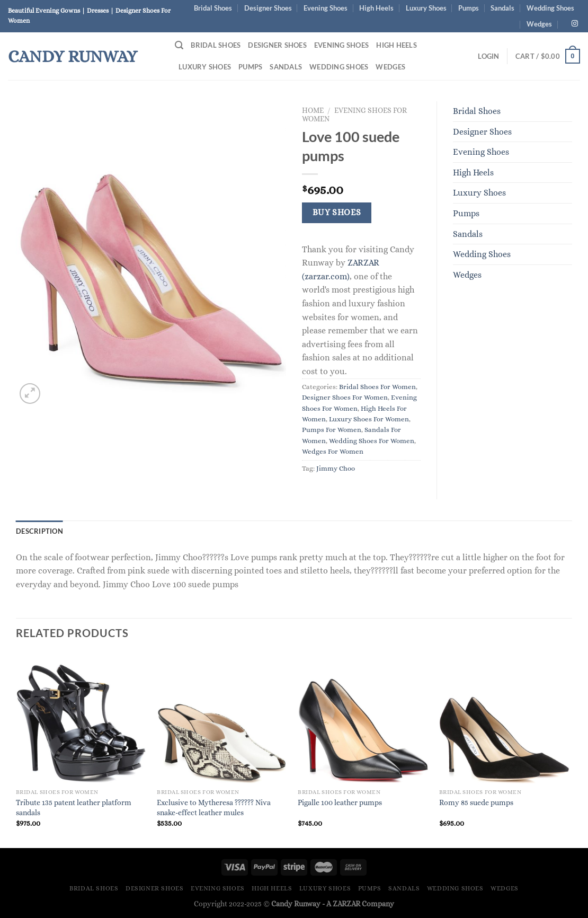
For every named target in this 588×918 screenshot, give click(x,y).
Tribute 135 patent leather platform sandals (74, 807)
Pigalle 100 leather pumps (340, 802)
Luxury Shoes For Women (369, 419)
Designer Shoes (268, 8)
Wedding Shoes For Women (372, 441)
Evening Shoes (326, 8)
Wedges (539, 24)
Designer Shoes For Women (345, 397)
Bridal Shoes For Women (377, 387)
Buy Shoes (337, 213)
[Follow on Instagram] (575, 24)
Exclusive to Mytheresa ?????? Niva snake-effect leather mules (214, 807)
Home (313, 111)
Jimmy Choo (336, 468)
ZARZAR (346, 904)
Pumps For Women (332, 430)
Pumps (469, 8)
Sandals (502, 8)
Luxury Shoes (426, 8)
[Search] (179, 45)
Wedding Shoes (550, 8)
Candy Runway (73, 56)
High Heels (376, 8)
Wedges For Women (333, 451)
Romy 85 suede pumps (476, 802)
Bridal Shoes (213, 8)
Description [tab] (39, 531)
